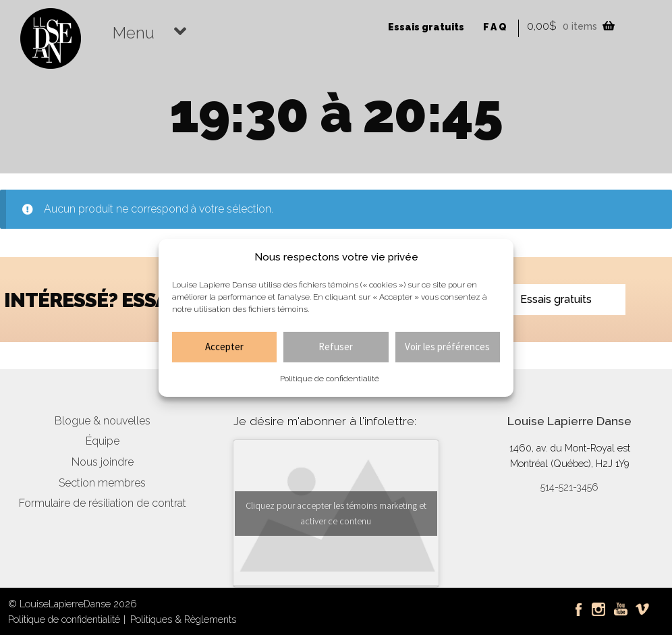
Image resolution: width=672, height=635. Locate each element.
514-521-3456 (569, 487)
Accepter (224, 347)
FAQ (496, 27)
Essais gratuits (426, 27)
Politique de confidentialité (330, 379)
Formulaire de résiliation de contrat (103, 503)
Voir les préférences (447, 347)
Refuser (336, 347)
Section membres (102, 483)
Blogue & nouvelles (103, 421)
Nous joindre (103, 462)
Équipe (103, 441)
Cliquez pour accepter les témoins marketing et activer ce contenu (336, 513)
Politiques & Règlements (183, 619)
